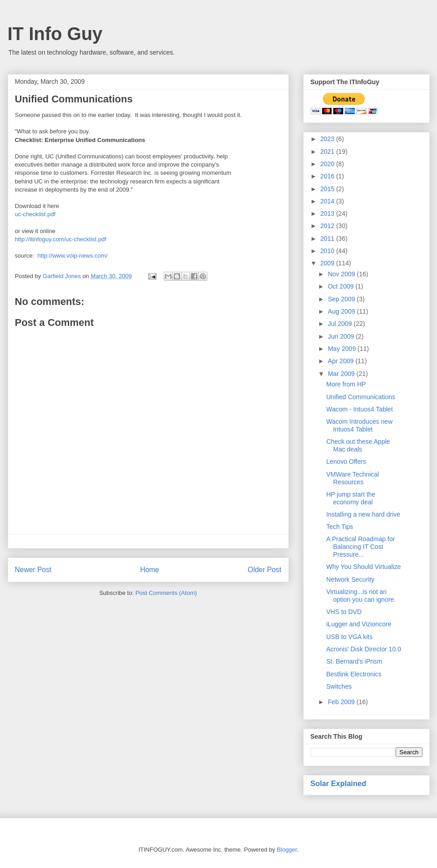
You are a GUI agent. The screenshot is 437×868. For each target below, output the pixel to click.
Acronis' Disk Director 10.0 (364, 649)
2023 (328, 139)
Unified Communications (361, 397)
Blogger (287, 850)
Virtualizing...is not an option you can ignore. (361, 596)
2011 (328, 239)
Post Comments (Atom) (166, 593)
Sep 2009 (342, 299)
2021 (328, 152)
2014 (328, 201)
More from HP (346, 384)
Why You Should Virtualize (363, 567)
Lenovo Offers (346, 462)
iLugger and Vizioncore (359, 624)
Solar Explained (339, 783)
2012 (328, 226)
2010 (328, 251)
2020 (328, 164)
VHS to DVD (344, 612)
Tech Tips (339, 527)
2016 (328, 176)
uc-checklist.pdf (35, 214)
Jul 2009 (341, 324)
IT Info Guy (55, 34)
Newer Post (33, 570)
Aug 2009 (342, 311)
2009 (328, 263)
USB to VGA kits (349, 637)
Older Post (265, 570)
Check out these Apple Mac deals (358, 445)
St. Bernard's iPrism (354, 661)
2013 (328, 213)
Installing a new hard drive (363, 514)
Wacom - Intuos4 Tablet (359, 409)
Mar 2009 (342, 374)
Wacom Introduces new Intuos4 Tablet (359, 425)
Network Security (350, 579)
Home (150, 570)
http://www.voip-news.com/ (72, 256)
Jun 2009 (342, 336)
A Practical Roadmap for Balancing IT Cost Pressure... (360, 547)
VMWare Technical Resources (352, 478)
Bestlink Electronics (354, 674)
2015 (328, 189)
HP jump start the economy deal (351, 498)
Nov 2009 (342, 274)
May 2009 (343, 349)
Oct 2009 (342, 286)
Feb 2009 (342, 702)
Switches (339, 686)
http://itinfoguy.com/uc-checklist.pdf (61, 239)
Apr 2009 (342, 361)
